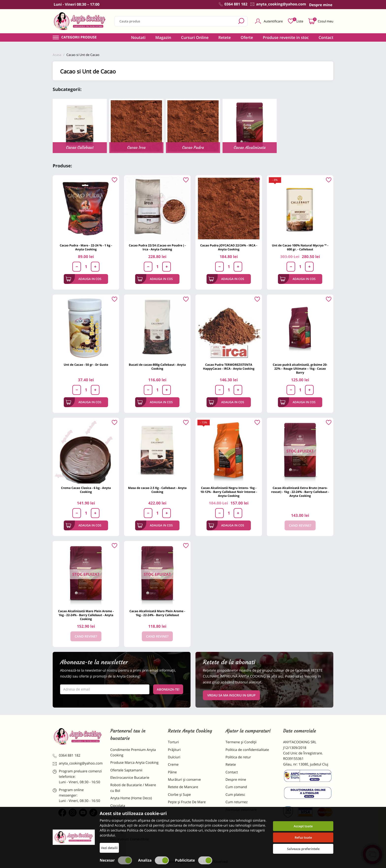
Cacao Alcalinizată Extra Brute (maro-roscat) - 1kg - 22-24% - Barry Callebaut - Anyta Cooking (300, 492)
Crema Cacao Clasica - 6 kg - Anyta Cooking (86, 490)
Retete (225, 37)
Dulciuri (174, 757)
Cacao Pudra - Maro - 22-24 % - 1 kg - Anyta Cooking (86, 247)
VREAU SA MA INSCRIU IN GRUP (231, 695)
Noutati (138, 37)
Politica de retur (238, 757)
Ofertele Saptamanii (126, 770)
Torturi (173, 742)
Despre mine (236, 780)
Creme (173, 765)
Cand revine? (300, 525)
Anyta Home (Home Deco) (131, 798)
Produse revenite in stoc (286, 37)
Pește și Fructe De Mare (187, 802)
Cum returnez (237, 802)
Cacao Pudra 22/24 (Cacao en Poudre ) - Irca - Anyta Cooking (157, 247)
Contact (326, 37)
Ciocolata (118, 806)
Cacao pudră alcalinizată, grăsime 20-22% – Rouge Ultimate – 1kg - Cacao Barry (300, 369)
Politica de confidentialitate (247, 750)
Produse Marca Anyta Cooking (134, 763)
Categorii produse (79, 37)
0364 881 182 (66, 755)
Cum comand (236, 787)
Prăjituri (174, 750)
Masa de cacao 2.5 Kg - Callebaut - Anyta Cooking (157, 490)
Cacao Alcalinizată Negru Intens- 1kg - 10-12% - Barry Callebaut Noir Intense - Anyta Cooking (229, 492)
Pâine (172, 772)
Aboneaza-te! (168, 689)
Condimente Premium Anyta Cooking (133, 753)
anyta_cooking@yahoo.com (78, 763)
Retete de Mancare (183, 787)
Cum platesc (235, 795)
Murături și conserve (184, 780)
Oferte (247, 37)
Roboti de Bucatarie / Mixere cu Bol (133, 788)
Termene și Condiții (241, 742)
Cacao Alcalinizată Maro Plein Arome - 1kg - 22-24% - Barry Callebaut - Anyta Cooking (86, 615)
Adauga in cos (84, 279)
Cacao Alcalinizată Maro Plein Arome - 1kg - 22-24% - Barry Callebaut (157, 613)
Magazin (163, 37)
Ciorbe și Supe (179, 795)
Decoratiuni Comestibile (129, 839)
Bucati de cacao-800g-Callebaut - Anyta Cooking (157, 367)
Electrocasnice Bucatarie (130, 778)
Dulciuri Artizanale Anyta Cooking (130, 829)
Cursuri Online (195, 37)
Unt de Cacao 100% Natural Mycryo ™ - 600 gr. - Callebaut (300, 247)
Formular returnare (241, 810)
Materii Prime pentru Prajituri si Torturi (134, 816)
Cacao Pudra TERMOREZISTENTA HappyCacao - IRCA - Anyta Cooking (229, 367)
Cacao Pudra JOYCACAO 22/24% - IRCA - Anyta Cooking (229, 247)
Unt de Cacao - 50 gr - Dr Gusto (86, 365)
